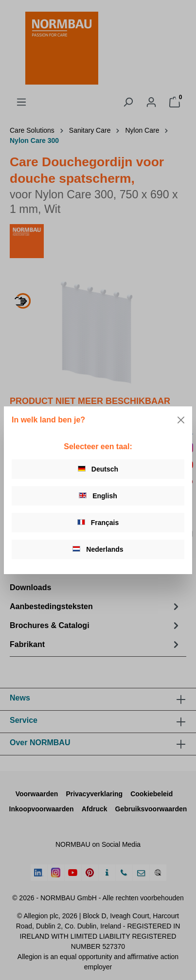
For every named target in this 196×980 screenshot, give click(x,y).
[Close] (181, 420)
